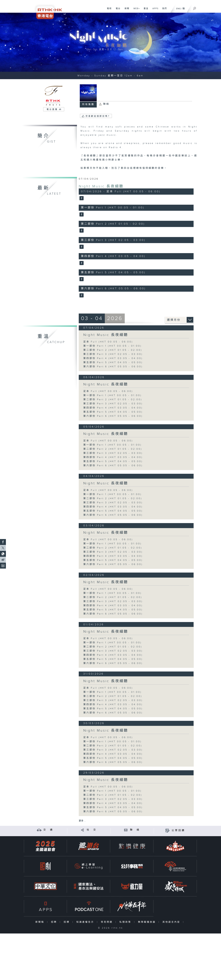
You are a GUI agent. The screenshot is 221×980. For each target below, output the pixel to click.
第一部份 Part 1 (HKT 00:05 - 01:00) (112, 346)
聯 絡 (135, 830)
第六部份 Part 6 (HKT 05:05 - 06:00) (113, 367)
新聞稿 (40, 922)
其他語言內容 (172, 922)
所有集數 (88, 104)
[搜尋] (195, 8)
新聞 (126, 10)
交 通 (48, 830)
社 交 (92, 830)
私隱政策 (126, 922)
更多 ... (82, 821)
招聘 (55, 922)
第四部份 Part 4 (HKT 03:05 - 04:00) (113, 358)
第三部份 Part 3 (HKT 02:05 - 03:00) (113, 354)
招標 (67, 922)
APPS (154, 10)
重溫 (145, 10)
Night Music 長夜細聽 (101, 186)
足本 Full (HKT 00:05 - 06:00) (108, 342)
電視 (108, 10)
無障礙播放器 (148, 922)
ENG (178, 9)
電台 (117, 10)
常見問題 (107, 922)
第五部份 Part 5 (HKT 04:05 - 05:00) (113, 362)
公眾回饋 (178, 830)
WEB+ (136, 10)
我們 (163, 10)
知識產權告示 (86, 922)
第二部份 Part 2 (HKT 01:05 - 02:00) (113, 350)
